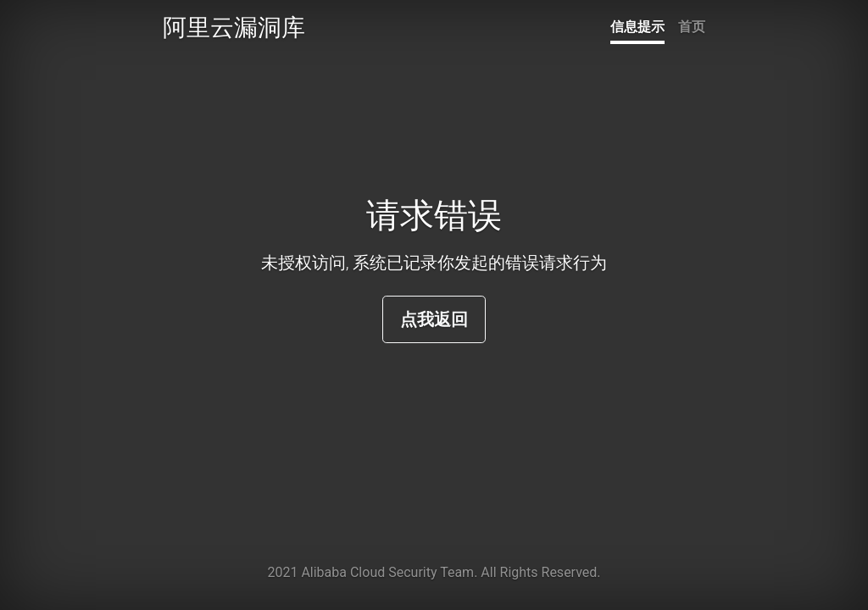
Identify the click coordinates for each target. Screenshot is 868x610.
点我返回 (434, 319)
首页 (692, 27)
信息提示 (637, 27)
